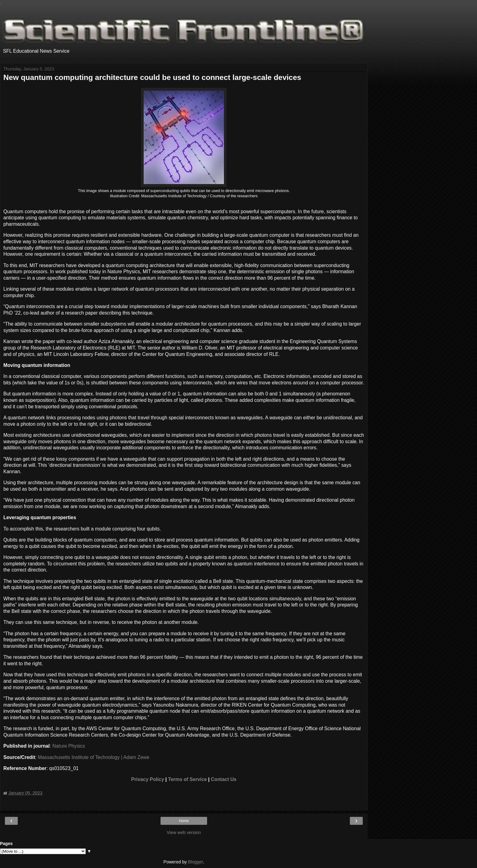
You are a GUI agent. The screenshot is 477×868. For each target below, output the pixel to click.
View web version (184, 832)
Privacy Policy (148, 779)
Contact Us (224, 779)
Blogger (196, 862)
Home (184, 821)
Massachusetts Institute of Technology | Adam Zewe (94, 757)
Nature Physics (69, 746)
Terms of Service (187, 779)
